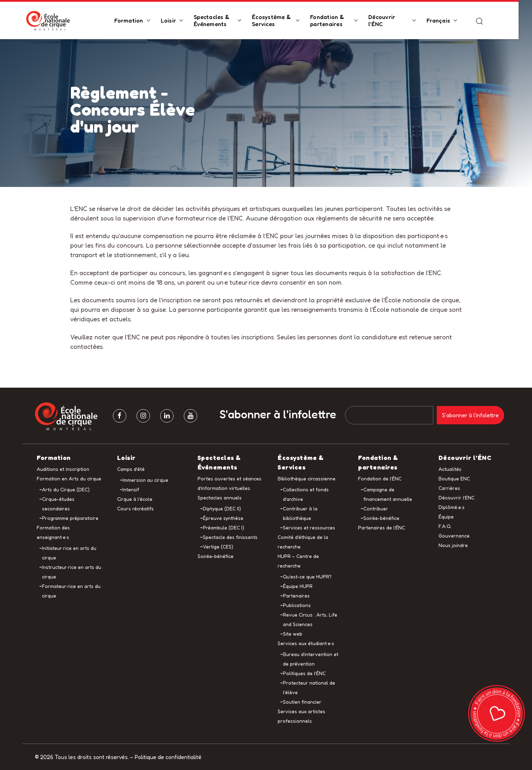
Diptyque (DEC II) (222, 508)
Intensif (131, 489)
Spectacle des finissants (230, 537)
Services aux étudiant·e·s (306, 643)
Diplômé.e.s (452, 507)
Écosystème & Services (278, 21)
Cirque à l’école (135, 499)
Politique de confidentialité (168, 757)
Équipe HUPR (298, 586)
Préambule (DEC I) (223, 528)
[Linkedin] (167, 416)
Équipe (446, 517)
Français (445, 21)
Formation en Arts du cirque (69, 478)
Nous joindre (453, 545)
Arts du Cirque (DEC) (66, 489)
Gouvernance (454, 536)
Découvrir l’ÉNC (388, 21)
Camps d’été (131, 469)
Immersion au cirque (145, 480)
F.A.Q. (445, 526)
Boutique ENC (454, 478)
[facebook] (120, 416)
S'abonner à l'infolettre (278, 414)
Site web (293, 634)
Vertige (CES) (218, 547)
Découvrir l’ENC (457, 498)
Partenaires (296, 596)
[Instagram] (143, 416)
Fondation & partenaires (334, 21)
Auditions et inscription (63, 469)
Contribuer (376, 508)
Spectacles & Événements (218, 21)
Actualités (450, 469)
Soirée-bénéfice (216, 556)
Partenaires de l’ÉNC (382, 528)
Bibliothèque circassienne (307, 478)
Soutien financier (302, 702)
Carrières (449, 488)
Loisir (175, 21)
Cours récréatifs (135, 508)
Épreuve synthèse (223, 518)
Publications (297, 605)
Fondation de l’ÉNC (380, 478)
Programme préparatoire (70, 518)
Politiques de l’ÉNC (304, 673)
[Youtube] (191, 416)
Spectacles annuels (220, 498)
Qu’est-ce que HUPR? (307, 577)
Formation (135, 21)
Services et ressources (309, 528)
